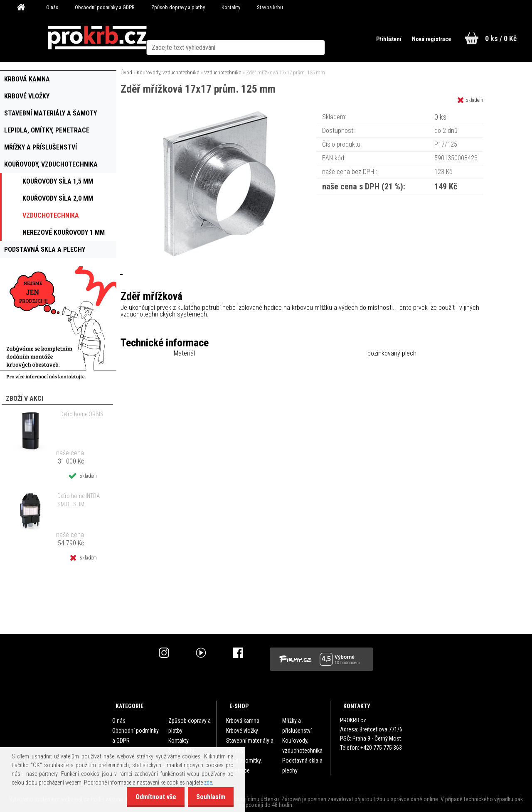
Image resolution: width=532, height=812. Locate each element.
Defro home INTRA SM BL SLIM (79, 500)
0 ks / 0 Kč (501, 38)
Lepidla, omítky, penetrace (244, 765)
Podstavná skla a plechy (302, 765)
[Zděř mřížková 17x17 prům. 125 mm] (219, 114)
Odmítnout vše (150, 797)
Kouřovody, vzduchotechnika (168, 72)
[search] (338, 38)
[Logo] (97, 38)
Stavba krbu (270, 7)
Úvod (126, 72)
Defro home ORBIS (82, 414)
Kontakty (231, 7)
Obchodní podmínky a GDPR (105, 7)
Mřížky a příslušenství (297, 726)
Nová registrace (427, 39)
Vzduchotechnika (223, 72)
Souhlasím (209, 797)
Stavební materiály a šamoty (250, 746)
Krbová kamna (243, 721)
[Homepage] (24, 7)
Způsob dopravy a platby (178, 7)
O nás (52, 7)
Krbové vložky (242, 731)
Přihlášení (383, 39)
